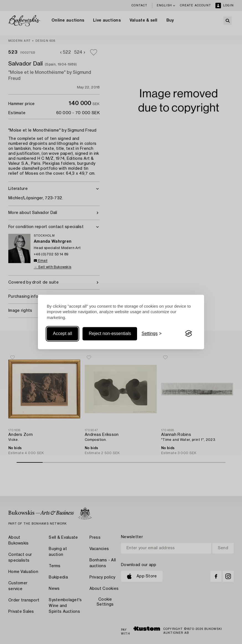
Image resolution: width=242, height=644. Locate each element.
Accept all (62, 333)
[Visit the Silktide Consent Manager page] (189, 334)
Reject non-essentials (110, 333)
